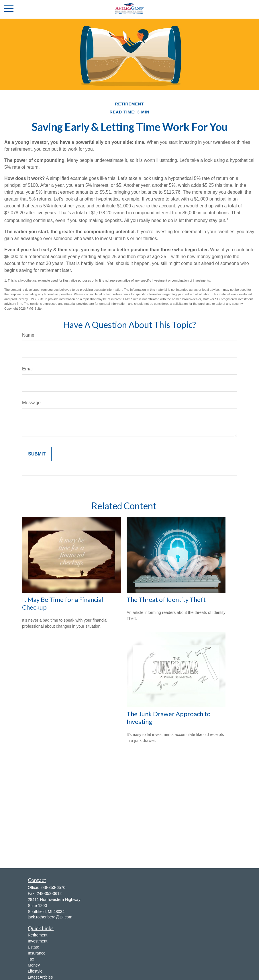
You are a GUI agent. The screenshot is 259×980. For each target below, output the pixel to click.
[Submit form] (37, 454)
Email (28, 369)
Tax (31, 959)
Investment (38, 941)
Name (28, 335)
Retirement (38, 935)
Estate (34, 947)
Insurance (37, 953)
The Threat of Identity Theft (166, 599)
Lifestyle (35, 971)
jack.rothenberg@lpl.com (50, 917)
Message (31, 403)
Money (34, 965)
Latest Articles (40, 977)
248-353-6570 (53, 887)
